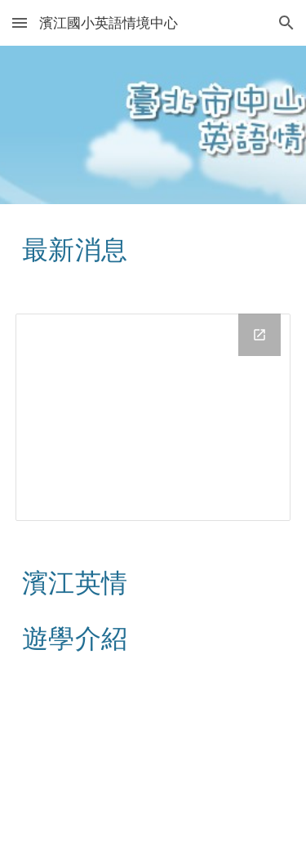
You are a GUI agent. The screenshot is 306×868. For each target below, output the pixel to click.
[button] (20, 22)
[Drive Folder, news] (153, 417)
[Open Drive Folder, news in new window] (259, 335)
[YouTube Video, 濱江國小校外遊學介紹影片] (153, 774)
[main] (153, 249)
